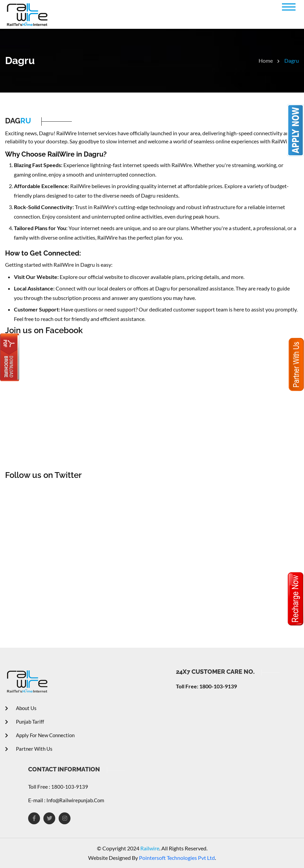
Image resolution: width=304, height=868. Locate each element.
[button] (289, 7)
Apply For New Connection (40, 735)
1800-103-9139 (69, 787)
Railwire (149, 848)
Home (269, 60)
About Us (21, 708)
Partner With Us (29, 749)
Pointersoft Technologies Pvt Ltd (177, 858)
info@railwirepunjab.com (75, 800)
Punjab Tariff (25, 722)
